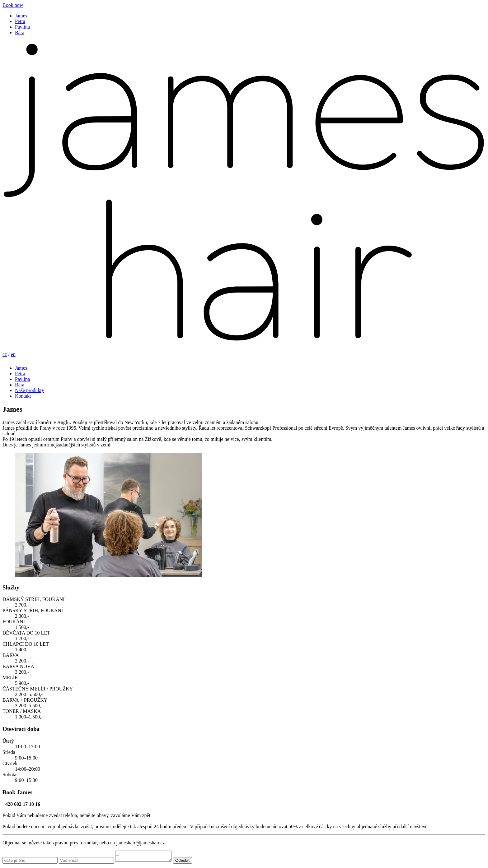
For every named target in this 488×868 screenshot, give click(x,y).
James (21, 16)
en (13, 354)
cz (5, 354)
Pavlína (22, 27)
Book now (13, 5)
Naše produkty (30, 390)
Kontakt (23, 396)
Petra (20, 21)
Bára (20, 32)
